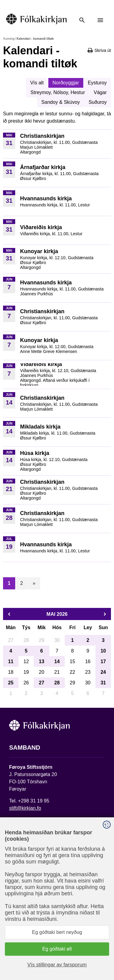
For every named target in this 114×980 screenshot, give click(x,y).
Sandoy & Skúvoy (60, 102)
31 (103, 683)
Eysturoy (97, 83)
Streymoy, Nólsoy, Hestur (58, 92)
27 (42, 683)
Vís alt (37, 83)
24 (103, 672)
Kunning (9, 39)
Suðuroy (98, 102)
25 (11, 683)
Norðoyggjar (66, 83)
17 (103, 661)
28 (57, 683)
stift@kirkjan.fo (25, 808)
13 (42, 661)
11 (11, 661)
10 (103, 651)
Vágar (100, 92)
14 (57, 661)
